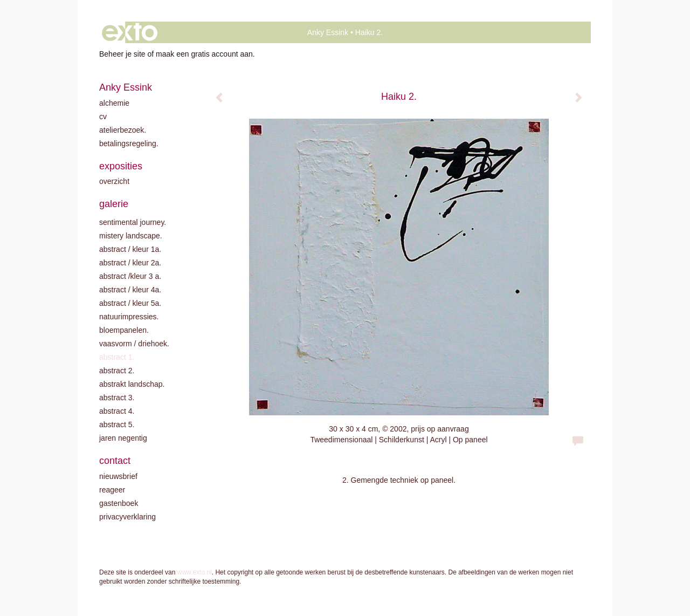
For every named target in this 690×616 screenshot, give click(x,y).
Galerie (114, 204)
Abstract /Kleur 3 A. (130, 276)
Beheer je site (122, 54)
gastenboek (119, 503)
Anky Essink (328, 32)
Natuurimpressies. (129, 317)
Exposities (121, 166)
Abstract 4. (117, 411)
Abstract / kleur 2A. (130, 263)
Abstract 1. (117, 357)
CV (103, 117)
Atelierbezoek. (123, 130)
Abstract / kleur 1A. (130, 249)
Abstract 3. (117, 398)
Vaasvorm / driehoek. (134, 344)
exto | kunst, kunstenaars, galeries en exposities (130, 32)
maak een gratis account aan (204, 54)
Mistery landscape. (131, 236)
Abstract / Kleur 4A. (130, 290)
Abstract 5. (117, 425)
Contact (115, 461)
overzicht (114, 181)
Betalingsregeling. (129, 143)
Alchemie (114, 103)
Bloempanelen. (124, 330)
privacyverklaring (127, 517)
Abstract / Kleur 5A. (130, 303)
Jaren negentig (123, 438)
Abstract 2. (117, 371)
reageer (112, 490)
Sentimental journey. (133, 222)
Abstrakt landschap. (132, 384)
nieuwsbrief (118, 476)
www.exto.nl (195, 572)
